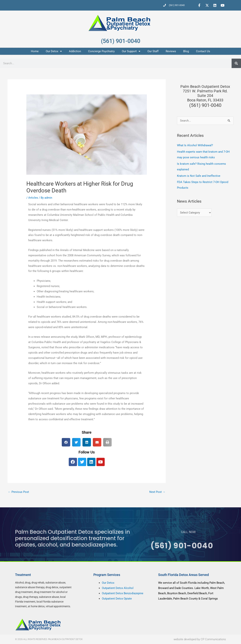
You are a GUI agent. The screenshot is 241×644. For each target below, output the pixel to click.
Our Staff (153, 51)
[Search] (236, 63)
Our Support (131, 51)
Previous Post (18, 492)
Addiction (75, 51)
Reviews (171, 51)
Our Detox (54, 51)
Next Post (157, 492)
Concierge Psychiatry (101, 51)
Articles (33, 198)
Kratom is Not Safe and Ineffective (199, 176)
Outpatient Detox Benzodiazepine (123, 593)
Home (35, 51)
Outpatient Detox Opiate (117, 599)
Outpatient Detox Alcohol (118, 588)
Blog (186, 51)
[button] (66, 442)
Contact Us (203, 51)
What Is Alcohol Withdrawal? (195, 145)
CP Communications (213, 639)
